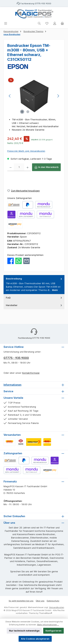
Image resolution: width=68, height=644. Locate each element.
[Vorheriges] (10, 96)
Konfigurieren (53, 631)
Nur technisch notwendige (24, 631)
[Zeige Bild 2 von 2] (28, 112)
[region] (34, 96)
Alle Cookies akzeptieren (35, 639)
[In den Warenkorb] (46, 167)
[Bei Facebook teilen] (11, 261)
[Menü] (6, 24)
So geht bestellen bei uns (21, 601)
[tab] (34, 284)
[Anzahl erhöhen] (28, 167)
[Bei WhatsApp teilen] (19, 261)
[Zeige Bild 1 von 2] (22, 112)
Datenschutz (53, 601)
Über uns (40, 601)
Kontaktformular (31, 373)
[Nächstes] (58, 96)
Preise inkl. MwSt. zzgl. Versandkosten (26, 151)
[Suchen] (39, 24)
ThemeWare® (46, 613)
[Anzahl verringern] (11, 167)
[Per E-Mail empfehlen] (26, 261)
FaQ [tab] (34, 298)
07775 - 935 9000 (16, 358)
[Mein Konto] (55, 24)
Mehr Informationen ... (48, 625)
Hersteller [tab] (34, 305)
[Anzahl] (19, 167)
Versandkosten (57, 607)
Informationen (12, 385)
